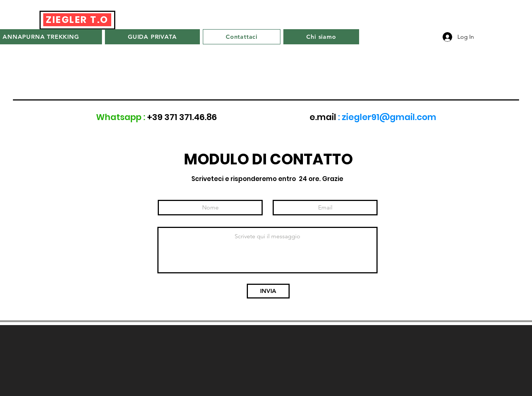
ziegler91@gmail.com (389, 117)
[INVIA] (268, 291)
